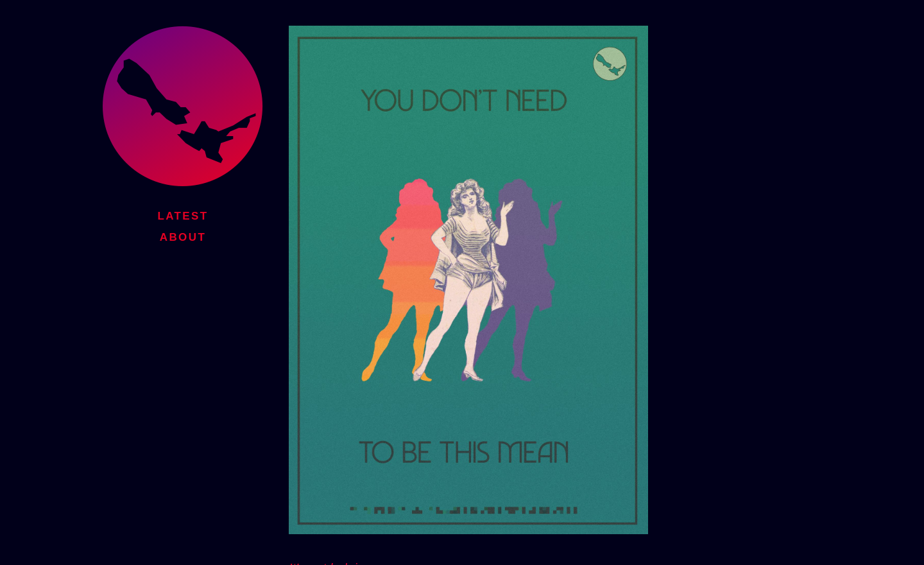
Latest (183, 214)
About (183, 235)
